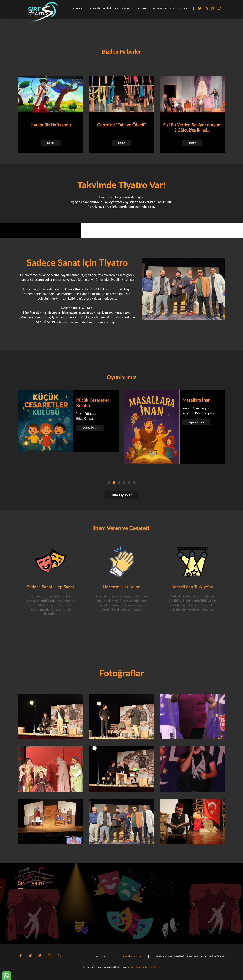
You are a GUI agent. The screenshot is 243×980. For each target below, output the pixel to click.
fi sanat (80, 9)
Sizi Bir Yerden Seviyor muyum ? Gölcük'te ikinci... (192, 127)
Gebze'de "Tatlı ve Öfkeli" (121, 125)
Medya (144, 9)
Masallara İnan (196, 400)
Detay (51, 143)
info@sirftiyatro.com (132, 956)
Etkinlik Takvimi (101, 9)
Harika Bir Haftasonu (51, 125)
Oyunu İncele (90, 428)
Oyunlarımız (125, 9)
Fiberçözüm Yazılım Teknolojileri (145, 967)
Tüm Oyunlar (121, 495)
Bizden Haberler (164, 9)
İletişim (184, 9)
